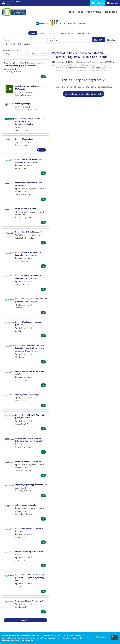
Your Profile (94, 12)
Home (71, 12)
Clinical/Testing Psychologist (28, 394)
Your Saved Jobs (84, 33)
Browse (41, 33)
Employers (112, 3)
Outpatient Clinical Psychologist (29, 601)
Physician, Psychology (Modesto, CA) (31, 485)
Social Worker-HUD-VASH (26, 209)
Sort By (6, 54)
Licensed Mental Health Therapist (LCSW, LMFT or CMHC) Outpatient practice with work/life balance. (29, 348)
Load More (25, 620)
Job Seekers (98, 3)
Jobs (80, 12)
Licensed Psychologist (25, 139)
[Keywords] (25, 40)
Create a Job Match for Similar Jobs (84, 94)
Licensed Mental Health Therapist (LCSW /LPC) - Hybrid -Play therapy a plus (30, 578)
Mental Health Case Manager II (28, 232)
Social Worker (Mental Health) (28, 461)
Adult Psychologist (23, 104)
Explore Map (52, 33)
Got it (114, 637)
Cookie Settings (103, 637)
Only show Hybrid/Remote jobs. (18, 44)
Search (33, 33)
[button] (111, 40)
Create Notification (39, 54)
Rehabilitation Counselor (26, 505)
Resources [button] (111, 12)
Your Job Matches (68, 33)
